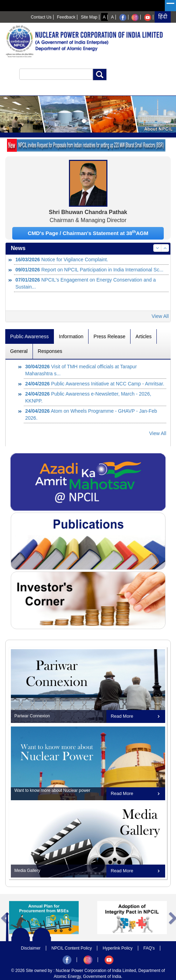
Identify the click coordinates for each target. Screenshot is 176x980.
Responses (50, 351)
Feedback (66, 17)
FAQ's (149, 948)
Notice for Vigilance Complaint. (62, 260)
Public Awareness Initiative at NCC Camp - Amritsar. (95, 384)
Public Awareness (29, 336)
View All (160, 316)
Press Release (109, 336)
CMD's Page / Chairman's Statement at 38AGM (88, 233)
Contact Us (41, 17)
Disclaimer (31, 948)
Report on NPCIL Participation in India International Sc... (89, 270)
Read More (122, 716)
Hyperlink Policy (117, 948)
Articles (143, 336)
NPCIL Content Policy (72, 948)
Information (71, 336)
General (19, 351)
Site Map (89, 17)
